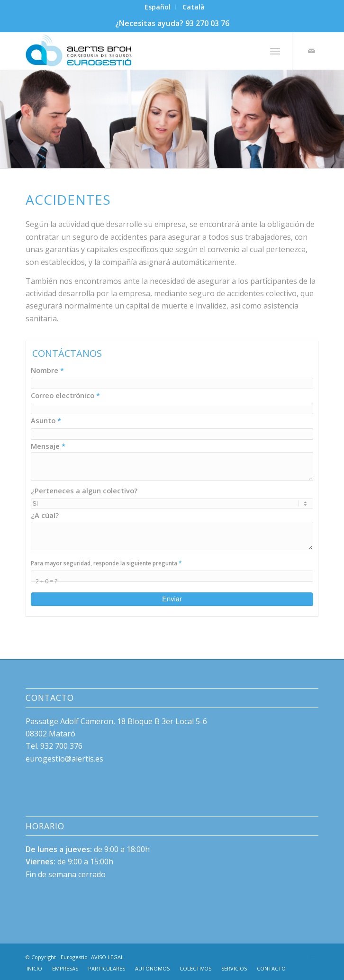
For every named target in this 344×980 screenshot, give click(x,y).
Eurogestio (74, 957)
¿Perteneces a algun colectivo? (84, 490)
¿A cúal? (45, 515)
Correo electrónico (65, 395)
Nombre (47, 370)
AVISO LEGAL (107, 957)
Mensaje (48, 446)
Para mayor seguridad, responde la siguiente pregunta (106, 563)
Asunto (46, 420)
